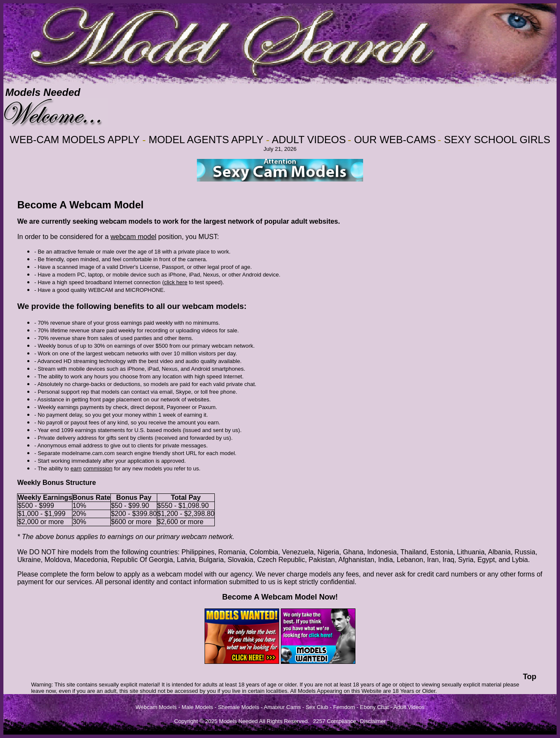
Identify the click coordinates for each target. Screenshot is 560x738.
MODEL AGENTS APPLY (206, 140)
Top (530, 677)
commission (98, 468)
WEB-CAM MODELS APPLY (75, 140)
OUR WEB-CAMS (395, 140)
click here (176, 282)
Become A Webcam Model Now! (280, 597)
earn (76, 468)
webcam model (133, 237)
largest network (229, 221)
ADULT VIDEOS (309, 140)
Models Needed (43, 92)
